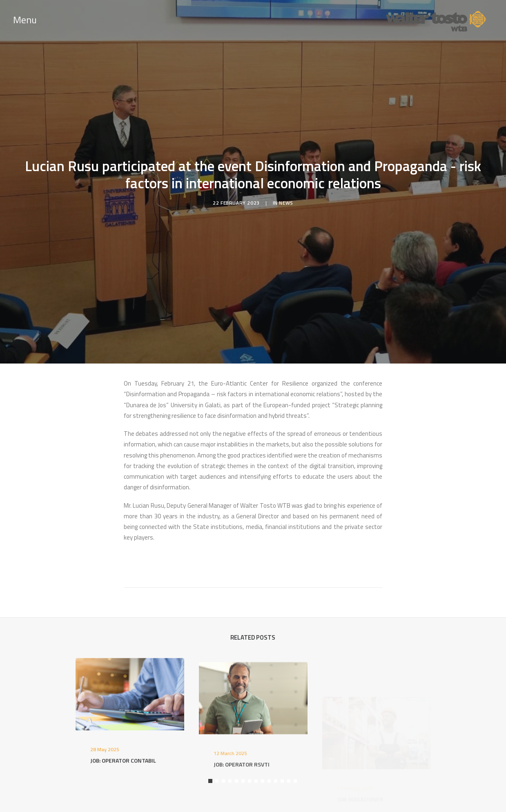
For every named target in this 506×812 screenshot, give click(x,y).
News (286, 199)
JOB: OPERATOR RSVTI (242, 789)
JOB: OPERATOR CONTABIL (123, 768)
